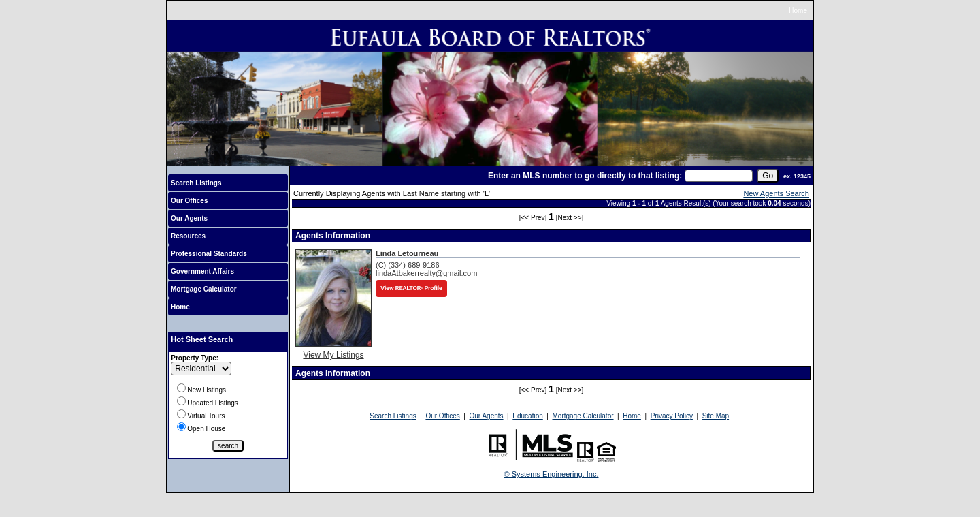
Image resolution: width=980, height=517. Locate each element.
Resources (188, 236)
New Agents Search (776, 193)
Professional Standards (209, 254)
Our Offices (189, 201)
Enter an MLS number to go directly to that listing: (585, 176)
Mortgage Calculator (204, 289)
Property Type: (195, 358)
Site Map (716, 416)
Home (798, 11)
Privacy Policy (672, 416)
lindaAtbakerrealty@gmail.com (426, 273)
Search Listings (196, 183)
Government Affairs (202, 271)
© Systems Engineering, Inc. (552, 474)
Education (527, 416)
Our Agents (189, 218)
